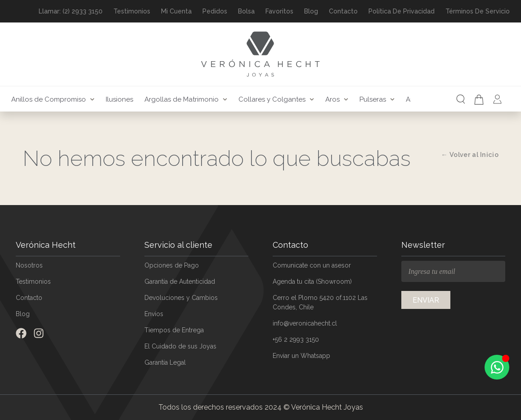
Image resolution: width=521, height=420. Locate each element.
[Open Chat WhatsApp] (497, 367)
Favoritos (279, 11)
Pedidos (215, 11)
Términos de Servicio (478, 11)
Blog (311, 11)
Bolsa (246, 11)
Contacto (343, 11)
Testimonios (132, 11)
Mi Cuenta (176, 11)
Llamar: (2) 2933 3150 (71, 11)
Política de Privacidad (402, 11)
